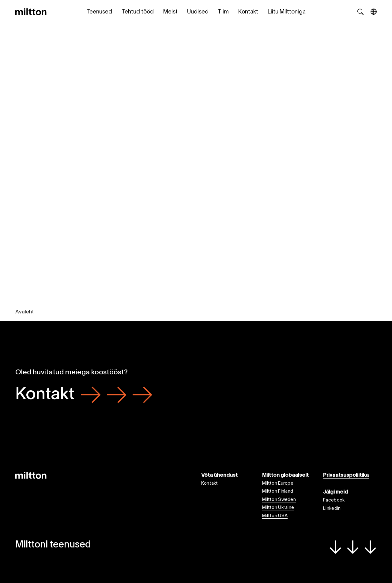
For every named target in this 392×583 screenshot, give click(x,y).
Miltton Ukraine (278, 508)
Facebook (334, 500)
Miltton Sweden (279, 500)
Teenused (99, 12)
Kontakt (248, 12)
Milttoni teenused (196, 547)
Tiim (223, 12)
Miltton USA (275, 516)
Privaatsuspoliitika (346, 475)
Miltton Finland (278, 491)
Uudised (198, 12)
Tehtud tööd (138, 12)
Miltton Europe (278, 483)
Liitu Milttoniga (287, 12)
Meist (170, 12)
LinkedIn (332, 509)
